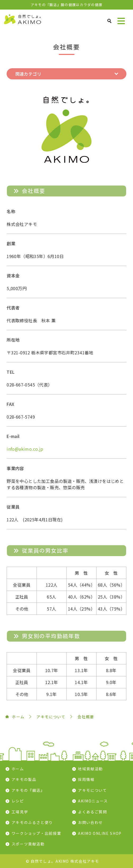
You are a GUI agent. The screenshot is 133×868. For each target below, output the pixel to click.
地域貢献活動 (90, 769)
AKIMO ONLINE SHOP (100, 833)
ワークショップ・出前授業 (36, 833)
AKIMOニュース (93, 801)
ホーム (18, 769)
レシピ (18, 801)
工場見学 (20, 812)
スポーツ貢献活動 (28, 844)
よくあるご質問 (92, 812)
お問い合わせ (90, 822)
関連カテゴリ (28, 74)
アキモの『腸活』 (28, 790)
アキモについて (92, 790)
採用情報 (86, 779)
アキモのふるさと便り (32, 822)
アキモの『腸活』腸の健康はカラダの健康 (67, 5)
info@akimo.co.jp (25, 449)
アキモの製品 (24, 779)
